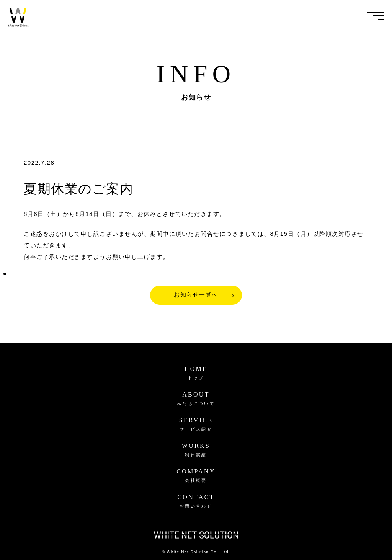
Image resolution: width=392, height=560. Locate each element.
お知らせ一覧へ (196, 295)
